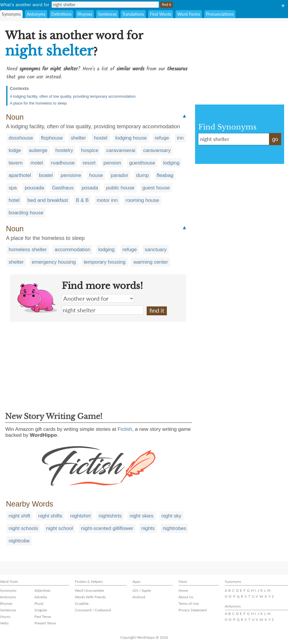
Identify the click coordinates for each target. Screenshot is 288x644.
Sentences (107, 14)
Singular (41, 610)
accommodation (72, 250)
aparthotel (20, 175)
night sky (171, 516)
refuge (162, 138)
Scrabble (82, 603)
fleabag (165, 175)
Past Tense (43, 617)
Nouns (5, 617)
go (275, 139)
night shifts (50, 516)
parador (120, 175)
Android (139, 597)
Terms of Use (189, 603)
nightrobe (19, 541)
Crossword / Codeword (93, 610)
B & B (82, 200)
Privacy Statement (193, 610)
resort (89, 163)
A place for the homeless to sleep (38, 103)
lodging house (131, 138)
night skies (141, 516)
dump (143, 175)
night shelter (103, 310)
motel (37, 163)
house (96, 175)
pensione (71, 175)
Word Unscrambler (90, 590)
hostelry (64, 150)
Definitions (61, 14)
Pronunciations (220, 14)
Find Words (161, 14)
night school (60, 528)
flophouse (52, 138)
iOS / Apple (142, 590)
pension (113, 163)
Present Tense (45, 623)
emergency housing (54, 262)
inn (180, 138)
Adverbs (41, 597)
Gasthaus (63, 188)
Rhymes (85, 14)
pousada (34, 188)
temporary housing (105, 262)
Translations (133, 14)
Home (183, 590)
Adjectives (42, 590)
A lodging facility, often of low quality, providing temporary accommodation (73, 96)
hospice (90, 150)
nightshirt (81, 516)
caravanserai (121, 150)
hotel (14, 200)
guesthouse (142, 163)
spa (13, 188)
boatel (46, 175)
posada (90, 188)
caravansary (157, 150)
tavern (16, 163)
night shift (19, 516)
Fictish (125, 429)
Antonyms (36, 14)
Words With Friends (90, 597)
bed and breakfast (48, 200)
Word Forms (189, 14)
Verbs (4, 623)
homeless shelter (28, 250)
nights (148, 528)
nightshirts (110, 516)
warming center (151, 262)
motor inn (107, 200)
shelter (78, 138)
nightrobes (174, 528)
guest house (156, 188)
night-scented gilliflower (107, 528)
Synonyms (11, 14)
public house (120, 188)
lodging (171, 163)
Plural (39, 603)
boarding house (26, 213)
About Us (186, 597)
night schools (23, 528)
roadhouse (63, 163)
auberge (38, 150)
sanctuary (156, 250)
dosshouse (21, 138)
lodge (15, 150)
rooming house (142, 200)
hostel (101, 138)
